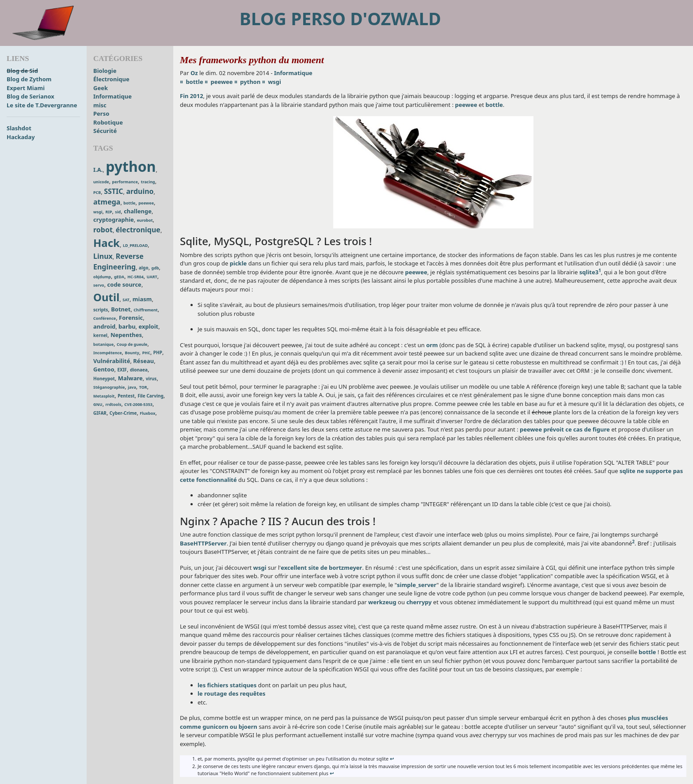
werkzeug (382, 602)
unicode (101, 182)
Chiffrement (145, 310)
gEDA (119, 277)
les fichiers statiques (227, 685)
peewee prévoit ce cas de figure (565, 429)
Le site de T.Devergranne (42, 105)
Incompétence (108, 353)
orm (432, 345)
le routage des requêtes (231, 693)
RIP (109, 212)
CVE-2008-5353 (138, 404)
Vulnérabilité (112, 361)
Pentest (126, 396)
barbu (127, 326)
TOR (143, 387)
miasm (142, 299)
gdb (155, 268)
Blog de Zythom (29, 79)
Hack (107, 243)
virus (151, 379)
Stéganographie (109, 387)
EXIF (122, 370)
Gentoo (104, 369)
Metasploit (104, 396)
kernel (100, 335)
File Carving (150, 396)
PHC (146, 353)
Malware (130, 378)
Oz (194, 73)
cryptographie (114, 220)
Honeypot (104, 379)
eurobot (145, 220)
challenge (138, 211)
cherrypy (419, 602)
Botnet (121, 309)
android (104, 326)
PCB (97, 192)
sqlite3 (589, 272)
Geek (101, 88)
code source (124, 284)
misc (100, 105)
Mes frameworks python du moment (252, 60)
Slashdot (19, 128)
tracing (148, 182)
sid (118, 212)
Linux (103, 256)
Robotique (108, 122)
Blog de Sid (22, 71)
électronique (138, 230)
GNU (98, 404)
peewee (146, 203)
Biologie (105, 71)
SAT (126, 300)
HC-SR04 (135, 277)
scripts (101, 310)
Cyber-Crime (123, 413)
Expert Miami (26, 88)
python (131, 166)
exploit (148, 326)
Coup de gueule (132, 344)
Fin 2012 (192, 96)
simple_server (417, 585)
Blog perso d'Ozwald (340, 18)
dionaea (139, 370)
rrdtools (114, 404)
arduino (140, 191)
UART (152, 277)
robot (103, 230)
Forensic (131, 318)
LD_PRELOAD (135, 245)
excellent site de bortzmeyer (321, 568)
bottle (129, 203)
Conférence (105, 318)
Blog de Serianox (30, 96)
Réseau (143, 361)
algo (144, 268)
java (132, 387)
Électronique (111, 79)
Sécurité (105, 131)
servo (99, 285)
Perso (101, 114)
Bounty (132, 353)
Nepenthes (126, 335)
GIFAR (100, 413)
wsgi (98, 212)
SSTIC (113, 191)
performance (125, 182)
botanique (103, 344)
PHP (158, 352)
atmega (107, 202)
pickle (238, 263)
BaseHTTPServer (203, 543)
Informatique (112, 96)
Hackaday (21, 137)
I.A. (98, 170)
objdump (102, 277)
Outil (106, 297)
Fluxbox (147, 413)
